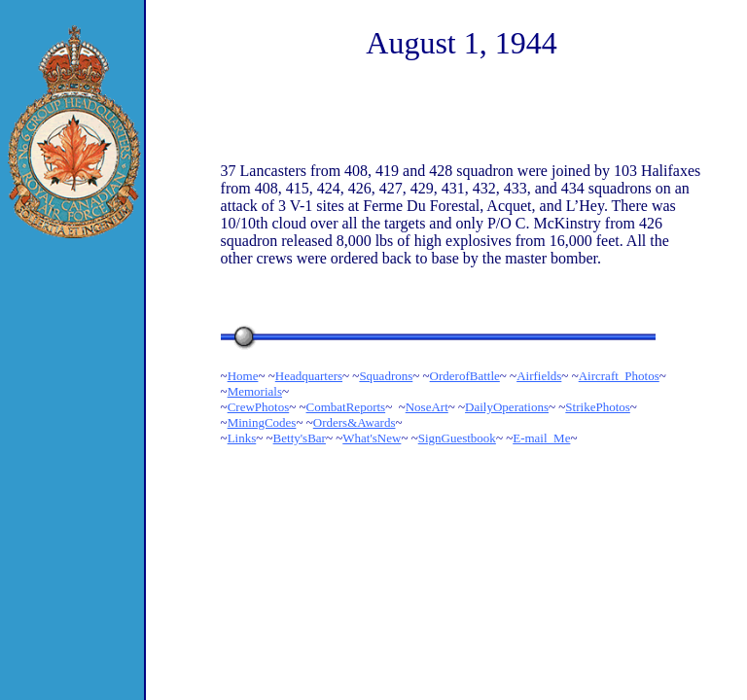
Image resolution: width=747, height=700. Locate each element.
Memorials (255, 391)
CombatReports (346, 407)
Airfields (539, 376)
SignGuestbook (457, 438)
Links (242, 438)
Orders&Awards (355, 422)
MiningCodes (262, 422)
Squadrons (386, 376)
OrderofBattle (465, 376)
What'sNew (372, 438)
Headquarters (309, 376)
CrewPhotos (259, 407)
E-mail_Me (541, 438)
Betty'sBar (300, 438)
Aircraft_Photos (619, 376)
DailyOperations (507, 407)
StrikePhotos (597, 407)
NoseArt (427, 407)
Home (243, 376)
